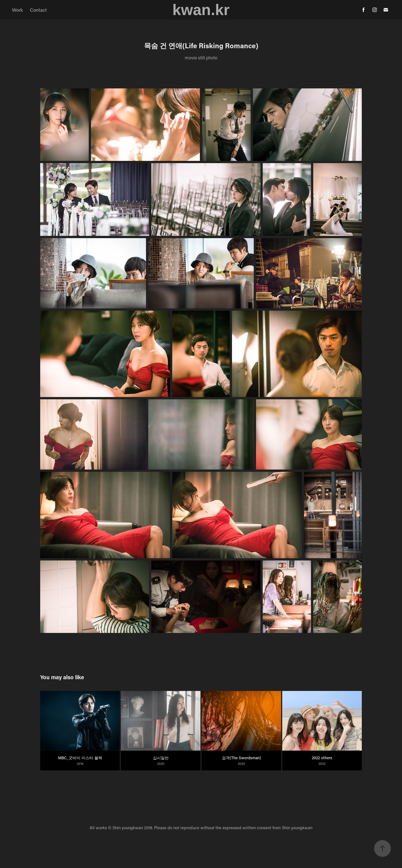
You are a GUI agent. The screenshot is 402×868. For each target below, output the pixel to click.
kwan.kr (201, 10)
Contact (38, 10)
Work (17, 10)
